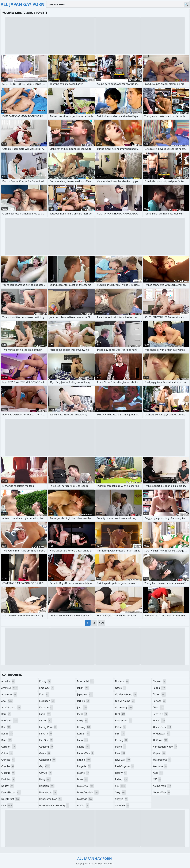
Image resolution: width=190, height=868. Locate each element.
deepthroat (11, 799)
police (121, 747)
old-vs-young (125, 701)
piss (120, 734)
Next (102, 623)
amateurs (9, 694)
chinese (8, 760)
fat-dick (46, 740)
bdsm (7, 734)
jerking (83, 701)
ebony (45, 681)
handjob (47, 786)
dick (7, 805)
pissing (121, 740)
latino (83, 747)
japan (83, 688)
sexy (121, 792)
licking (84, 760)
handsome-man (51, 799)
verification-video (165, 747)
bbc (6, 727)
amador (8, 681)
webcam (160, 766)
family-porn (48, 727)
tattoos (159, 701)
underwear (162, 734)
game (45, 753)
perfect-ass (124, 721)
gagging (46, 747)
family (46, 721)
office (121, 688)
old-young (124, 707)
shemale (122, 805)
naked (83, 805)
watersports (162, 760)
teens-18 (160, 714)
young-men (162, 792)
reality (121, 773)
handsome (48, 792)
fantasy (46, 734)
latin (83, 740)
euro (44, 694)
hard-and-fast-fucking (54, 805)
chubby (8, 766)
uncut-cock (162, 727)
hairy (45, 779)
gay (45, 766)
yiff (157, 779)
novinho (122, 681)
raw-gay (123, 760)
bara (6, 714)
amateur (9, 688)
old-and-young (126, 694)
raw (120, 753)
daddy (8, 786)
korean (83, 734)
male (83, 779)
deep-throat (11, 792)
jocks (82, 714)
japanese (85, 694)
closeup (8, 773)
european (47, 701)
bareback (10, 721)
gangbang (47, 760)
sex (120, 786)
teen (158, 707)
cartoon (9, 747)
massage (85, 799)
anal (7, 701)
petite (121, 727)
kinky (83, 721)
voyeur (159, 753)
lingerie (84, 766)
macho (83, 773)
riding (122, 779)
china (7, 753)
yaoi (158, 773)
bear (7, 740)
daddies (8, 779)
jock (82, 707)
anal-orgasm (11, 707)
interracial (86, 681)
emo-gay (47, 688)
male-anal (86, 786)
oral (120, 714)
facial (45, 714)
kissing (84, 727)
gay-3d (46, 773)
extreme (46, 707)
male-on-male (88, 792)
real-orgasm (125, 766)
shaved (122, 799)
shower (159, 681)
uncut (159, 721)
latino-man (86, 753)
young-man (162, 786)
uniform (160, 740)
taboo (159, 688)
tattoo (159, 694)
